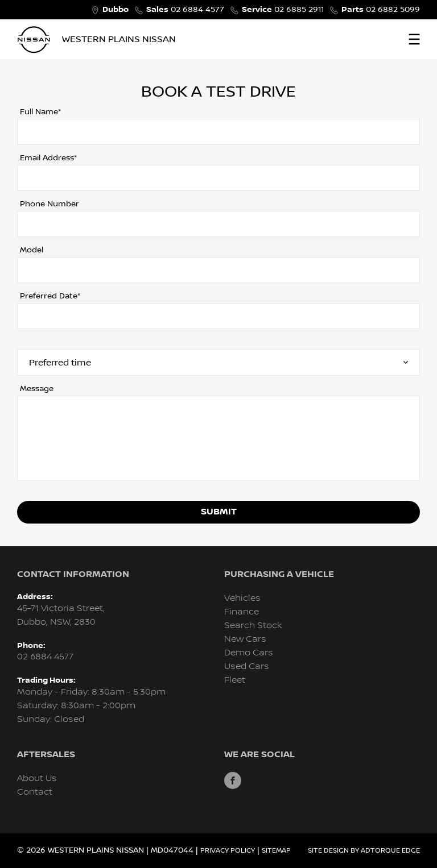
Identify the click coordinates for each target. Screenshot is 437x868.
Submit (219, 512)
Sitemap (276, 851)
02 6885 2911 (283, 9)
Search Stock (253, 626)
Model (32, 250)
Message (37, 389)
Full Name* (40, 112)
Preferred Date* (50, 296)
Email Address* (48, 158)
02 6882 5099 (381, 9)
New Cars (245, 639)
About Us (37, 778)
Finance (242, 612)
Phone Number (50, 204)
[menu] (414, 39)
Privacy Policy (228, 851)
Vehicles (242, 598)
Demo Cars (249, 653)
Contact (35, 792)
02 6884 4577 (185, 9)
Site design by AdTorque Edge (364, 851)
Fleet (235, 680)
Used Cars (247, 666)
